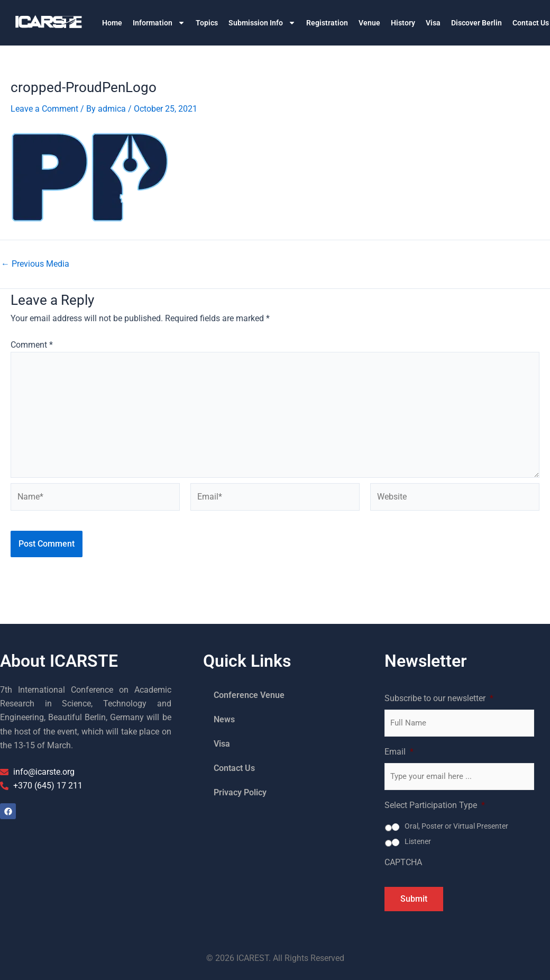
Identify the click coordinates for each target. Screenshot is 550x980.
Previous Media (35, 264)
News (224, 719)
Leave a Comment (44, 109)
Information (159, 23)
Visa (433, 23)
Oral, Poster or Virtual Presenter (456, 826)
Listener (418, 841)
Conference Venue (249, 695)
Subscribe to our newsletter (439, 698)
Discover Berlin (476, 23)
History (403, 23)
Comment (32, 345)
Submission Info (262, 23)
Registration (327, 23)
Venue (369, 23)
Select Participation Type (435, 805)
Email (399, 752)
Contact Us (234, 768)
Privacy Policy (240, 792)
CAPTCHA (403, 862)
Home (112, 23)
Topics (207, 23)
